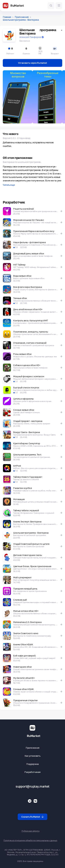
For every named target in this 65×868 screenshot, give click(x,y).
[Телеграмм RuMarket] (30, 801)
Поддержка (32, 764)
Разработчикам (32, 772)
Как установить (33, 756)
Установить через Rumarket (32, 63)
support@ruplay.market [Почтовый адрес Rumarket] (32, 786)
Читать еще (9, 185)
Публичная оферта (30, 831)
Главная (7, 17)
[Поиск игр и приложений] (51, 6)
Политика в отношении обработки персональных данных (30, 840)
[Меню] (59, 6)
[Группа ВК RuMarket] (35, 801)
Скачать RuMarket (32, 817)
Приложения (22, 17)
